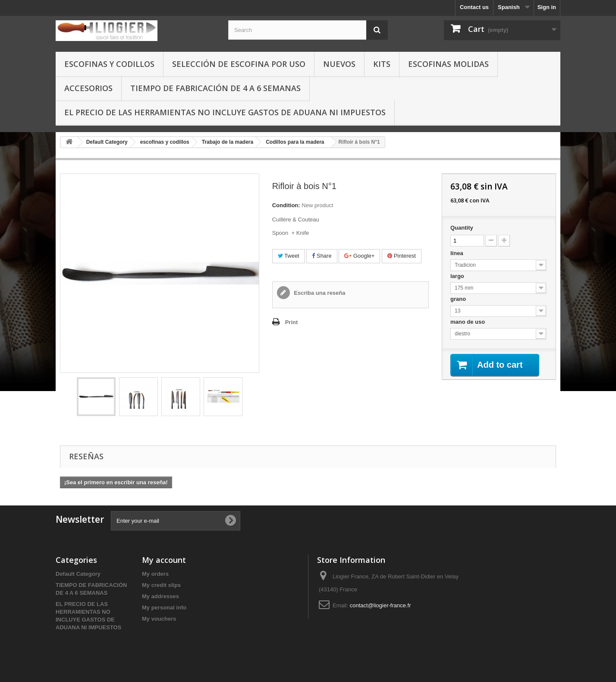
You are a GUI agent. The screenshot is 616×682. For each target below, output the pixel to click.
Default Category (78, 574)
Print (292, 322)
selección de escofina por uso (239, 64)
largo (458, 276)
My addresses (160, 596)
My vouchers (159, 619)
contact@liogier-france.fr (380, 605)
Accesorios (88, 88)
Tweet (289, 256)
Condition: (286, 205)
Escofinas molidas (448, 64)
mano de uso (468, 322)
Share (322, 256)
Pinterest (402, 256)
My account (164, 560)
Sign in (547, 7)
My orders (155, 574)
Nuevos (339, 64)
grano (459, 299)
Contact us (474, 7)
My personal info (164, 608)
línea (457, 253)
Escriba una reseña (319, 293)
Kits (382, 64)
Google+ (359, 256)
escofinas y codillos (109, 64)
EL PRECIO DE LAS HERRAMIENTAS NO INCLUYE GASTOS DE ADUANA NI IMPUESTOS (225, 112)
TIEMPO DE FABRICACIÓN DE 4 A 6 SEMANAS (215, 88)
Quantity (462, 228)
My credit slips (161, 585)
